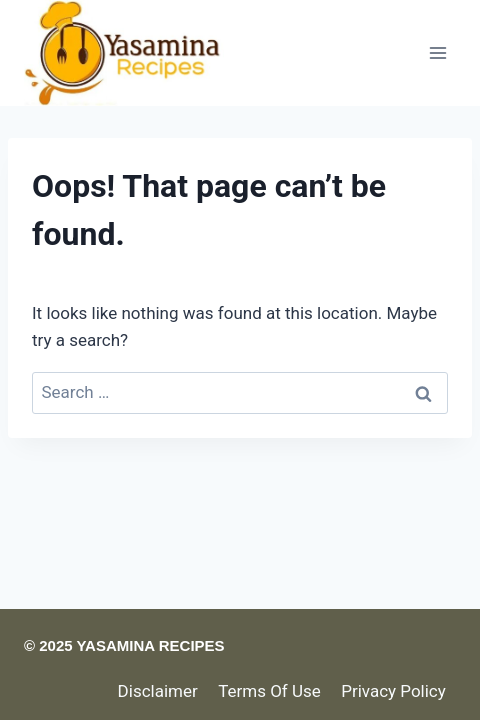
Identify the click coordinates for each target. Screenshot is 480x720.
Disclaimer (158, 691)
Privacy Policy (393, 691)
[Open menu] (437, 52)
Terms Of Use (269, 691)
